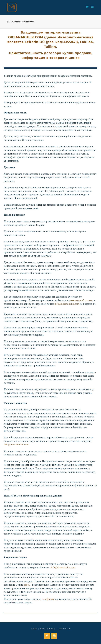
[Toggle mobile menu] (93, 7)
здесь (27, 585)
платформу (48, 599)
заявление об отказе (81, 300)
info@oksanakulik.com (67, 304)
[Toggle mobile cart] (87, 7)
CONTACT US (65, 629)
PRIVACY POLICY (48, 629)
